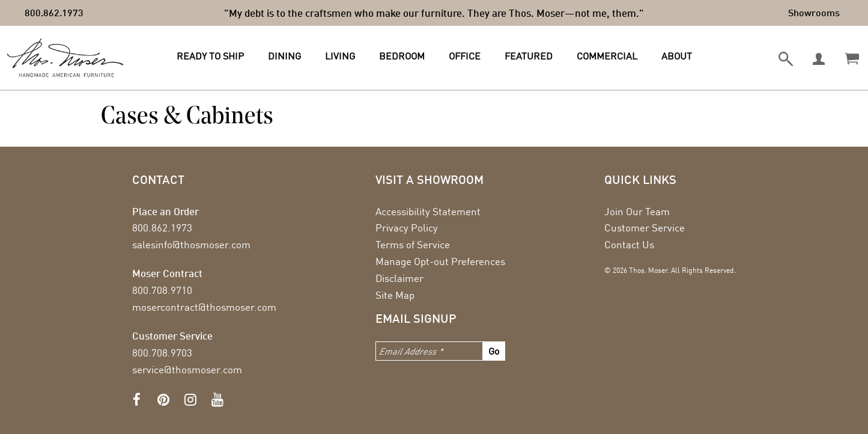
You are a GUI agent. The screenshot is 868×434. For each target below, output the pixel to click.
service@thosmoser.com (187, 369)
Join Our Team (637, 211)
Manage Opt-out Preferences (440, 261)
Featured (529, 56)
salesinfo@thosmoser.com (191, 244)
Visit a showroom (429, 179)
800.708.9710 (162, 290)
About (677, 56)
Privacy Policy (407, 228)
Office (465, 56)
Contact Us (629, 244)
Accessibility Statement (428, 211)
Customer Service (645, 228)
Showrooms (814, 12)
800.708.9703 (162, 353)
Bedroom (402, 56)
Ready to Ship (210, 56)
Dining (284, 56)
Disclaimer (399, 278)
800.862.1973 (54, 12)
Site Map (395, 295)
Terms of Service (413, 244)
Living (340, 56)
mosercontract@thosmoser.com (204, 307)
